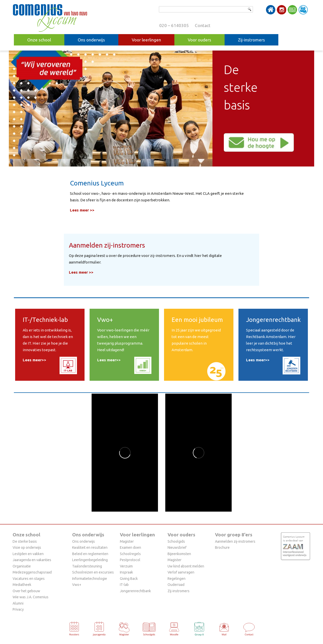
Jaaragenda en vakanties (32, 560)
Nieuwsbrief (177, 547)
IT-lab (124, 585)
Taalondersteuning (87, 566)
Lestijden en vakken (28, 554)
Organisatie (22, 566)
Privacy (18, 609)
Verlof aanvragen (181, 572)
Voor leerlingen (146, 40)
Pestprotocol (130, 560)
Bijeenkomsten (179, 554)
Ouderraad (176, 585)
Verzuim (126, 566)
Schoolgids (176, 541)
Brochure (222, 547)
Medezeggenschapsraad (32, 572)
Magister (127, 541)
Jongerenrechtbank (135, 591)
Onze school (39, 40)
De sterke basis (25, 541)
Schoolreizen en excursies (93, 572)
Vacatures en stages (29, 579)
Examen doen (130, 547)
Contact (203, 25)
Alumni (18, 603)
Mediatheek (22, 585)
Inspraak (126, 572)
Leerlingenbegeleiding (90, 560)
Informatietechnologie (90, 579)
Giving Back (129, 579)
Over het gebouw (26, 591)
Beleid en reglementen (90, 554)
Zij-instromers (251, 40)
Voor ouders (199, 40)
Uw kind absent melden (186, 566)
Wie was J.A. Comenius (31, 597)
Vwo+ (77, 585)
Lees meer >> (82, 210)
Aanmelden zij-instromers (235, 541)
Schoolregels (130, 554)
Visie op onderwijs (27, 547)
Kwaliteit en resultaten (90, 547)
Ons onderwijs (91, 40)
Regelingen (177, 579)
